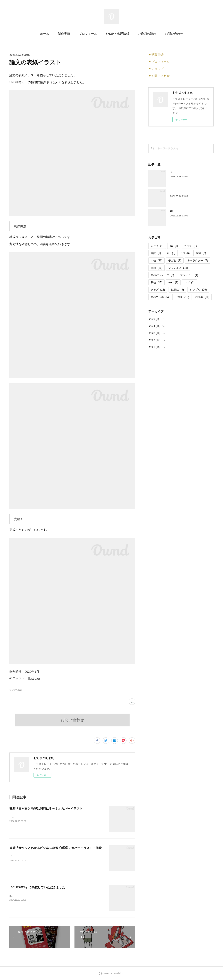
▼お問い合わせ (159, 76)
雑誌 (156, 253)
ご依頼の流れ (147, 34)
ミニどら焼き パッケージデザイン (190, 172)
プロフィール (88, 34)
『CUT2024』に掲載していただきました (37, 887)
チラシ (190, 246)
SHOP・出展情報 (117, 34)
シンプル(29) (16, 690)
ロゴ (189, 282)
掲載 (201, 253)
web (173, 282)
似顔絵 (177, 290)
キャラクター (198, 261)
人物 (156, 261)
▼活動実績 (156, 55)
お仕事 (202, 297)
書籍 (156, 268)
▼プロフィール (159, 62)
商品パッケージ (162, 275)
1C (186, 253)
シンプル (198, 290)
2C (171, 253)
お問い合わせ (174, 34)
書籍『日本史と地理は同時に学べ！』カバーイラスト (46, 809)
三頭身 (182, 297)
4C (174, 246)
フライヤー (189, 275)
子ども (175, 261)
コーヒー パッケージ (182, 191)
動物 (156, 282)
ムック (157, 246)
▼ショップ (156, 69)
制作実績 (64, 34)
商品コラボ (160, 297)
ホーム (45, 34)
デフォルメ (178, 268)
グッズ (158, 290)
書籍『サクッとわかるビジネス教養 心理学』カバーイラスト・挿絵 (56, 848)
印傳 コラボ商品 (180, 211)
